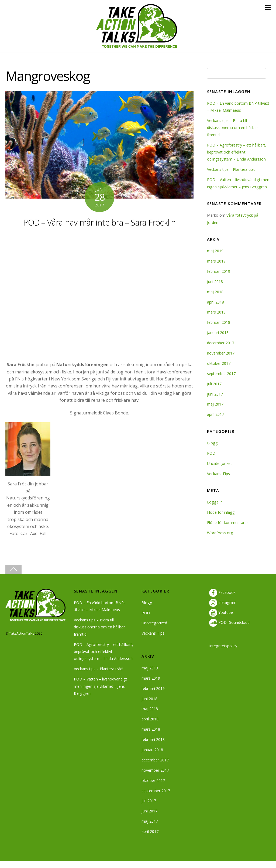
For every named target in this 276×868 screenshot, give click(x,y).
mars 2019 (216, 268)
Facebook (222, 599)
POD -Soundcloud (230, 630)
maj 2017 (215, 411)
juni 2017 (215, 401)
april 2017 (216, 422)
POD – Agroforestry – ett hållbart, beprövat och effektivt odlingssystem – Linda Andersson (237, 152)
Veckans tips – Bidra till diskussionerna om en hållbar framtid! (233, 128)
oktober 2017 (219, 370)
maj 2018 (215, 299)
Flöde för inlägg (221, 519)
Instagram (223, 609)
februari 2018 (219, 330)
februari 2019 (219, 278)
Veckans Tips (219, 481)
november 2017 (221, 360)
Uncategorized (220, 470)
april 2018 (216, 309)
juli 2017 (214, 391)
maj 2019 (215, 258)
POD (211, 460)
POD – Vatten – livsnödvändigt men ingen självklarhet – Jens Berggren (234, 187)
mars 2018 (216, 319)
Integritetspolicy (224, 653)
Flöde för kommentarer (228, 530)
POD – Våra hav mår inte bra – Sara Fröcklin (100, 222)
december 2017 (221, 350)
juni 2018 (215, 289)
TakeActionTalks (22, 640)
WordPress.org (220, 540)
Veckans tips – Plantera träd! (232, 169)
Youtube (221, 619)
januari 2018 (218, 340)
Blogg (212, 450)
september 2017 (222, 381)
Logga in (215, 509)
